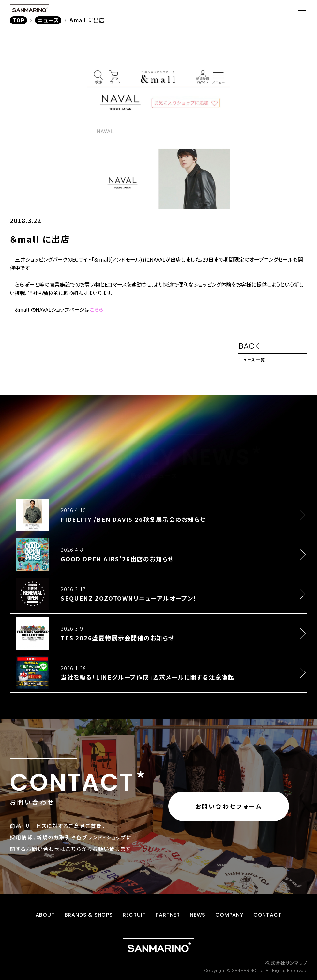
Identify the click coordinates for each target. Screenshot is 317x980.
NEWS (198, 915)
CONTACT (268, 915)
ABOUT (45, 915)
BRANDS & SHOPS (89, 915)
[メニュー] (304, 8)
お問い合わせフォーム (229, 806)
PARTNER (168, 915)
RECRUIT (134, 915)
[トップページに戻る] (158, 945)
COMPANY (229, 915)
